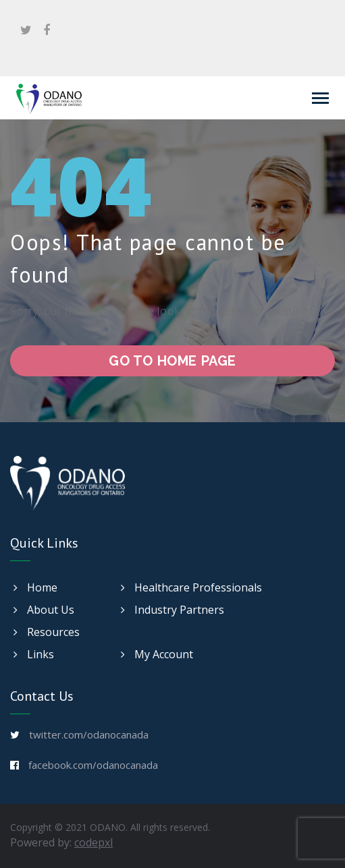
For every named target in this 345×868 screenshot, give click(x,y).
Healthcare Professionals (191, 587)
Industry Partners (172, 610)
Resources (47, 632)
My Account (157, 654)
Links (34, 654)
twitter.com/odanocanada (89, 734)
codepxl (94, 842)
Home (35, 587)
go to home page (172, 361)
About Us (44, 610)
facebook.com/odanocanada (93, 765)
